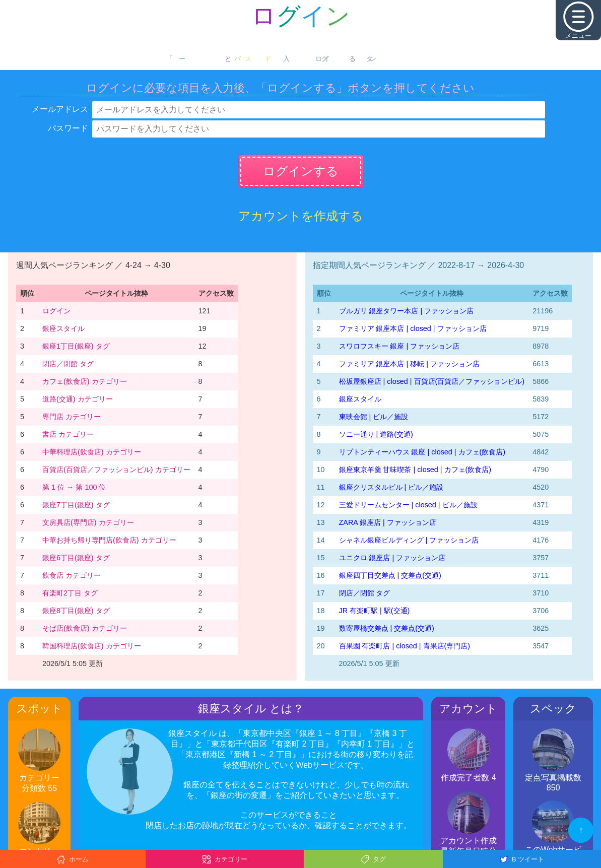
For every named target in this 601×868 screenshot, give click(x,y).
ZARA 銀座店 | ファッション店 (388, 522)
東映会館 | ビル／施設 (374, 417)
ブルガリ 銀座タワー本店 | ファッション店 (407, 311)
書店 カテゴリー (68, 434)
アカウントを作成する (301, 216)
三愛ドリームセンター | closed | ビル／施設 (408, 505)
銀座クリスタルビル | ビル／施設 (391, 487)
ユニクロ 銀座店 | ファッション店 (392, 558)
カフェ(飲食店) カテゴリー (85, 381)
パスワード (68, 128)
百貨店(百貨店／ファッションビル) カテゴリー (116, 470)
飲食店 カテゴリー (72, 575)
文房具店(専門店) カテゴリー (88, 522)
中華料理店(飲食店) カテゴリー (92, 452)
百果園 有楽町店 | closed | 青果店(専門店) (405, 646)
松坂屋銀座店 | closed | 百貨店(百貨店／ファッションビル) (432, 381)
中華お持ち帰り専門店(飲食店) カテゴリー (109, 540)
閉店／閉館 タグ (68, 364)
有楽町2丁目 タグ (70, 593)
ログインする (301, 171)
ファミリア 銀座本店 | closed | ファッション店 (413, 328)
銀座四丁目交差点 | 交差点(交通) (390, 575)
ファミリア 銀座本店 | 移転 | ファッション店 (409, 364)
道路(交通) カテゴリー (78, 399)
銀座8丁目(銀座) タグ (76, 611)
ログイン (56, 311)
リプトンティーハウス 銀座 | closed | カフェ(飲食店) (422, 452)
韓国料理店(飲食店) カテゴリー (92, 646)
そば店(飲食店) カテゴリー (85, 628)
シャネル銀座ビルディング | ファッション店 (409, 540)
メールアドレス (60, 109)
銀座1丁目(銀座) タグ (76, 346)
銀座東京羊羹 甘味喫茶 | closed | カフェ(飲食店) (415, 470)
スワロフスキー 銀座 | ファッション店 (399, 346)
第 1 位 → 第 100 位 (74, 487)
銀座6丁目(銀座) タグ (76, 558)
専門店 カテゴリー (72, 417)
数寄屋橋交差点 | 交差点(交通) (387, 628)
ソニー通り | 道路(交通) (376, 434)
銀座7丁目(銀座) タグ (76, 505)
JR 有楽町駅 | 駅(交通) (375, 611)
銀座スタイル (63, 328)
